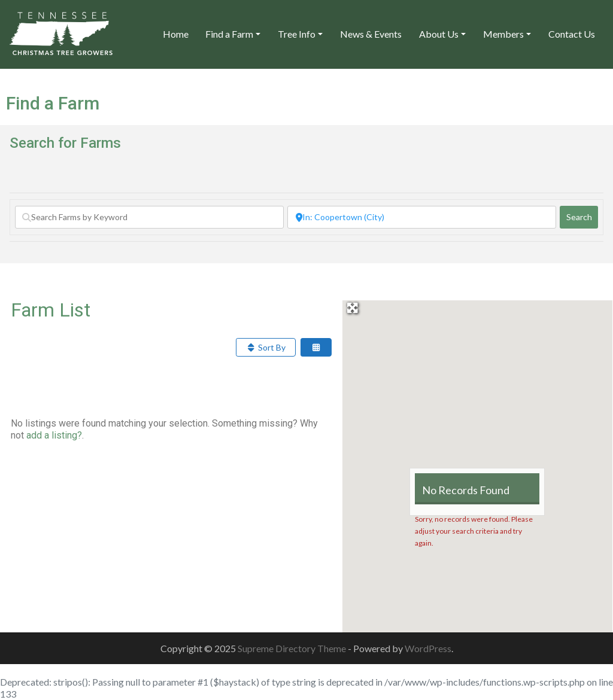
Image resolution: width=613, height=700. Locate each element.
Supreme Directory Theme (293, 648)
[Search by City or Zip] (422, 217)
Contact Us (572, 34)
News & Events (371, 34)
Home (176, 34)
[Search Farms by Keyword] (149, 217)
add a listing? (54, 435)
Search (582, 217)
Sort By (266, 347)
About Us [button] (439, 34)
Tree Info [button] (297, 34)
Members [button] (503, 34)
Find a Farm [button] (229, 34)
